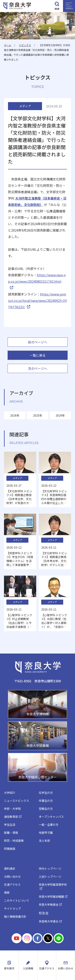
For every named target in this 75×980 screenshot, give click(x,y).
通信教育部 (11, 817)
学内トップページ (50, 869)
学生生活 (10, 825)
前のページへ (38, 342)
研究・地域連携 (14, 841)
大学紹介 (10, 793)
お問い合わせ (66, 968)
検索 (57, 9)
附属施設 (10, 849)
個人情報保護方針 (15, 916)
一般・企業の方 (49, 825)
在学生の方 (46, 793)
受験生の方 (46, 809)
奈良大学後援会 (49, 904)
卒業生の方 (46, 801)
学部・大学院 (12, 809)
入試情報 (28, 968)
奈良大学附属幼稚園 (51, 896)
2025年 (38, 415)
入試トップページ (50, 877)
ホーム (8, 45)
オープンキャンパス (51, 817)
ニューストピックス (16, 801)
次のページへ (38, 368)
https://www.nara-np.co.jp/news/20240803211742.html (37, 278)
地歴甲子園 (46, 833)
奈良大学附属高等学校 (53, 884)
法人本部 (44, 841)
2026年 (15, 415)
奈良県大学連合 (49, 921)
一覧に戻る (38, 355)
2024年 (60, 415)
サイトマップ (12, 908)
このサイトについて (17, 900)
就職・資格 (11, 833)
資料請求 (9, 968)
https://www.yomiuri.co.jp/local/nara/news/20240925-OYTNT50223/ (37, 300)
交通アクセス (47, 968)
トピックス (25, 45)
